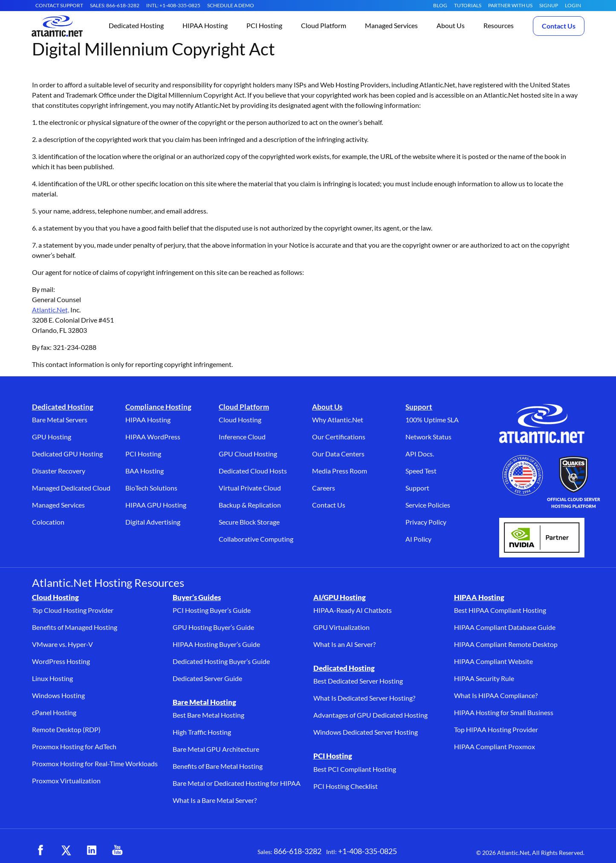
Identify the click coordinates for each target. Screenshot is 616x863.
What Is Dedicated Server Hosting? (364, 698)
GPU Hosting (52, 437)
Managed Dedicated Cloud (71, 488)
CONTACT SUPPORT (59, 5)
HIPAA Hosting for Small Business (504, 712)
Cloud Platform (244, 407)
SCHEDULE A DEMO (231, 5)
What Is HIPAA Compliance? (496, 695)
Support (419, 407)
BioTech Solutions (151, 488)
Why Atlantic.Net (338, 420)
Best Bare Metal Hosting (208, 715)
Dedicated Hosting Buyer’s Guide (221, 661)
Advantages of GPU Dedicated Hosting (370, 715)
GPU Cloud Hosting (248, 454)
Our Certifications (339, 437)
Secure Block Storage (249, 522)
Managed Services (58, 505)
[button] (136, 26)
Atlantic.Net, (51, 310)
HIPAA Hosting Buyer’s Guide (216, 644)
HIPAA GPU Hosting (156, 505)
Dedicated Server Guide (207, 678)
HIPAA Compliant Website (493, 661)
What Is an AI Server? (344, 644)
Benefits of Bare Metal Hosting (218, 766)
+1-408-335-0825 (367, 851)
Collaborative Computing (256, 539)
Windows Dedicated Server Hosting (366, 732)
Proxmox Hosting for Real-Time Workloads (95, 763)
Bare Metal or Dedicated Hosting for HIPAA (237, 783)
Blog (440, 5)
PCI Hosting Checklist (346, 786)
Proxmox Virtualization (66, 781)
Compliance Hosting (158, 407)
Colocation (48, 522)
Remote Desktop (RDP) (66, 729)
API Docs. (420, 454)
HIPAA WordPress (153, 437)
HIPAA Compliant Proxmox (495, 746)
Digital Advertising (153, 522)
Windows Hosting (58, 695)
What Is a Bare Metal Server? (215, 800)
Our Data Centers (338, 454)
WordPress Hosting (61, 661)
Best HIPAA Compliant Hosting (500, 610)
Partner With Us (510, 5)
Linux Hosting (52, 678)
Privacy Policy (426, 522)
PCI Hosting (143, 454)
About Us (327, 407)
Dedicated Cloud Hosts (253, 471)
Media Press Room (340, 471)
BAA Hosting (145, 471)
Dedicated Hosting (63, 407)
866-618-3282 (298, 851)
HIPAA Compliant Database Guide (505, 627)
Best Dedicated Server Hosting (358, 681)
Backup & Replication (250, 505)
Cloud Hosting (240, 420)
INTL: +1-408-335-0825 (173, 5)
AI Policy (418, 539)
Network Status (428, 437)
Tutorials (468, 5)
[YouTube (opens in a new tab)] (117, 850)
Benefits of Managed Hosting (75, 627)
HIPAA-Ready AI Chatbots (353, 610)
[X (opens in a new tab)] (66, 850)
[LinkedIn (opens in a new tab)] (92, 850)
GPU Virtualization (341, 627)
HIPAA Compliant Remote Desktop (506, 644)
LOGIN (573, 5)
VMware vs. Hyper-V (62, 644)
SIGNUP (549, 5)
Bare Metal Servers (60, 420)
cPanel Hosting (54, 712)
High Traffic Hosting (202, 732)
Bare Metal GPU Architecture (216, 749)
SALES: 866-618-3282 (115, 5)
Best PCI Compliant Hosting (355, 769)
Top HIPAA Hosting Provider (496, 729)
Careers (324, 488)
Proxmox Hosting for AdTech (74, 746)
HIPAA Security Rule (484, 678)
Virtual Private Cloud (250, 488)
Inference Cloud (242, 437)
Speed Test (421, 471)
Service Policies (428, 505)
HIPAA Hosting (148, 420)
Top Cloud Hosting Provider (73, 610)
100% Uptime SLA (432, 420)
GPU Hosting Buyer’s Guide (213, 627)
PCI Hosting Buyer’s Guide (212, 610)
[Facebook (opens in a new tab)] (40, 850)
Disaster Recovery (59, 471)
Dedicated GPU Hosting (67, 454)
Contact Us (559, 26)
